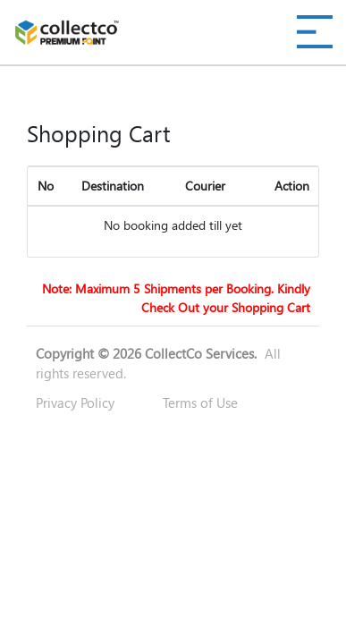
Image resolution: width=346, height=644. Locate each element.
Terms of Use (200, 402)
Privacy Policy (75, 402)
